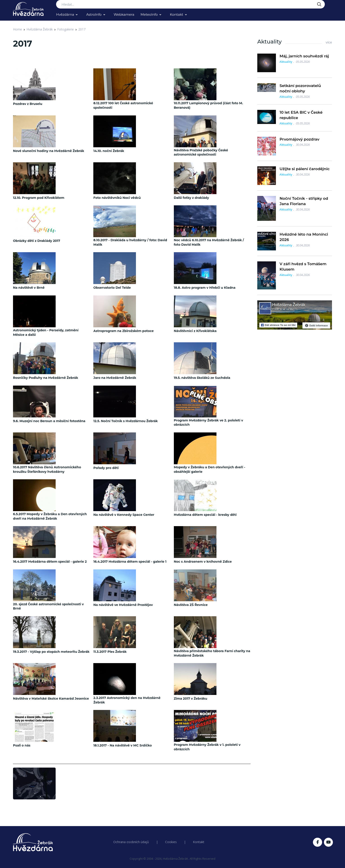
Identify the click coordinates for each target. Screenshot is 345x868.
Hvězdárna (65, 14)
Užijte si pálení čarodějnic (305, 169)
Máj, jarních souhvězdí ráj (304, 56)
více (329, 42)
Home (17, 29)
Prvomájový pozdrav (299, 139)
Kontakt (177, 14)
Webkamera (124, 14)
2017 (82, 29)
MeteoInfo (149, 14)
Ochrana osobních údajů (131, 842)
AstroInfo (94, 14)
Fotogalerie (66, 29)
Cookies (171, 842)
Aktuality (286, 62)
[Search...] (190, 4)
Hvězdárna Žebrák (40, 29)
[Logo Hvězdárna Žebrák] (28, 9)
